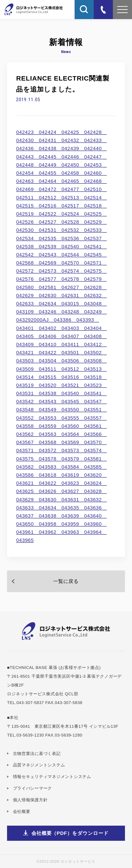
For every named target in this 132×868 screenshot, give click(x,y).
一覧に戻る (66, 581)
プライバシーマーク (33, 788)
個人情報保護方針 (30, 800)
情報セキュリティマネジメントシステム (52, 777)
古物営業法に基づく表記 (37, 754)
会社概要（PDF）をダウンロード (70, 833)
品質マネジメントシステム (39, 765)
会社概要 (22, 811)
